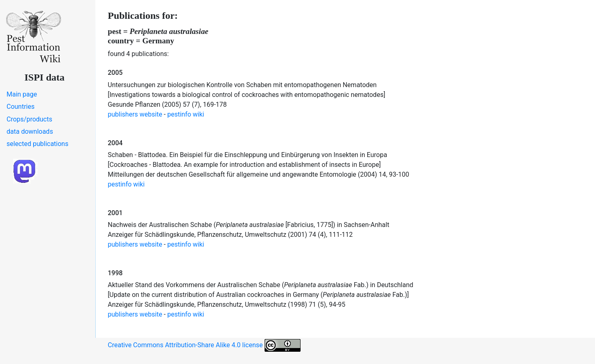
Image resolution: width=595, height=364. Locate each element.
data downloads (30, 131)
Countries (20, 107)
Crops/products (29, 119)
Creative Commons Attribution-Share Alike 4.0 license (204, 345)
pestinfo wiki (186, 114)
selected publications (37, 144)
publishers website (135, 114)
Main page (22, 94)
